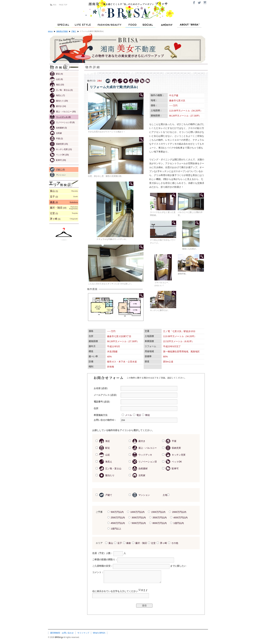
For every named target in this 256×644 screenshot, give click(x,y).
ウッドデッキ (60, 117)
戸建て (74, 31)
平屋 (56, 139)
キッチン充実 (61, 149)
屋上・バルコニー (63, 112)
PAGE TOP (63, 5)
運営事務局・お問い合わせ (62, 633)
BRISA (50, 31)
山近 (56, 79)
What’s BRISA (99, 633)
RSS (55, 5)
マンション (58, 175)
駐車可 (58, 160)
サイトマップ (83, 633)
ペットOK (59, 155)
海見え (57, 95)
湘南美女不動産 (62, 31)
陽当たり (59, 101)
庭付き (58, 106)
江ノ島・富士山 (61, 90)
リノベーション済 (62, 122)
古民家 (56, 133)
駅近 (56, 74)
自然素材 (58, 128)
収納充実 (59, 144)
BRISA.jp (59, 637)
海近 (57, 85)
